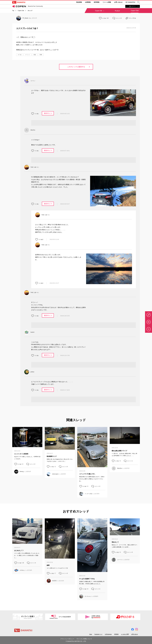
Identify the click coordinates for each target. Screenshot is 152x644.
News (91, 634)
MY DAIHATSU (130, 2)
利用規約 (116, 634)
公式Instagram (108, 634)
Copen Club (21, 11)
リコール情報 (107, 2)
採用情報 (97, 2)
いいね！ (104, 18)
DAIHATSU (19, 2)
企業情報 (88, 2)
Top (13, 11)
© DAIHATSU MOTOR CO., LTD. (76, 641)
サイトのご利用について (84, 639)
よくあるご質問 (125, 634)
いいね (36, 114)
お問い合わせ (118, 2)
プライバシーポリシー (67, 639)
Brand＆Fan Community (28, 6)
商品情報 (79, 2)
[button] (139, 2)
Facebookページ (98, 634)
